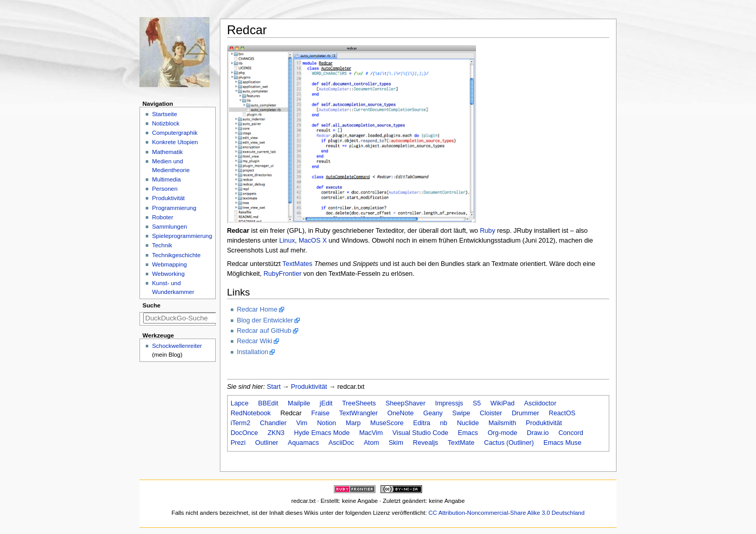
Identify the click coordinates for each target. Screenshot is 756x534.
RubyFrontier (282, 274)
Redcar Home (257, 310)
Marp (353, 423)
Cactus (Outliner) (509, 443)
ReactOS (562, 413)
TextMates (298, 264)
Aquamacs (303, 443)
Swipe (461, 413)
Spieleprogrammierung (182, 236)
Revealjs (425, 443)
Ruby (487, 231)
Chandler (273, 423)
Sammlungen (169, 227)
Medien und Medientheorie (171, 166)
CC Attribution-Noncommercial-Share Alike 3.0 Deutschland (506, 513)
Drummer (526, 413)
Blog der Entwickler (265, 320)
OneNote (401, 413)
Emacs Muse (562, 443)
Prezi (238, 443)
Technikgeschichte (176, 255)
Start (274, 387)
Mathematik (167, 152)
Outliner (267, 443)
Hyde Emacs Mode (322, 433)
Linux (287, 241)
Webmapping (169, 264)
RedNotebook (251, 413)
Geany (433, 413)
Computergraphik (175, 133)
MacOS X (313, 241)
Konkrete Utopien (175, 142)
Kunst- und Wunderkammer (173, 287)
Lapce (240, 403)
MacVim (371, 433)
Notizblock (166, 123)
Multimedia (166, 179)
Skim (396, 443)
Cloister (491, 413)
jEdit (326, 403)
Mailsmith (502, 423)
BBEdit (268, 403)
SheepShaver (405, 403)
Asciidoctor (540, 403)
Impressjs (449, 403)
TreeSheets (359, 403)
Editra (422, 423)
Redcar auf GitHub (264, 331)
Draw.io (538, 433)
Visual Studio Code (421, 433)
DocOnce (244, 433)
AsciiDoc (341, 443)
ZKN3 (276, 433)
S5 (477, 403)
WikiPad (503, 403)
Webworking (168, 274)
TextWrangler (359, 413)
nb (443, 423)
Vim (302, 423)
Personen (165, 189)
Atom (371, 443)
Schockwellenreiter (177, 346)
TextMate (461, 443)
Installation (253, 352)
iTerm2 (241, 423)
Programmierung (174, 208)
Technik (162, 245)
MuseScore (387, 423)
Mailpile (299, 403)
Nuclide (468, 423)
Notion (326, 423)
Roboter (163, 217)
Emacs (468, 433)
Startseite (164, 114)
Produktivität (309, 387)
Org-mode (502, 433)
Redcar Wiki (255, 341)
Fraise (320, 413)
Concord (571, 433)
